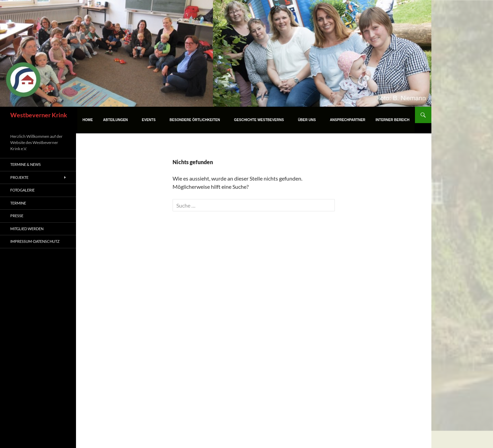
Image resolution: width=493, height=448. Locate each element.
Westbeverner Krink (39, 115)
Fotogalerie (22, 190)
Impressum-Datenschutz (35, 241)
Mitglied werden (27, 229)
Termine (18, 203)
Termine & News (26, 164)
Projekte (19, 177)
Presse (17, 216)
